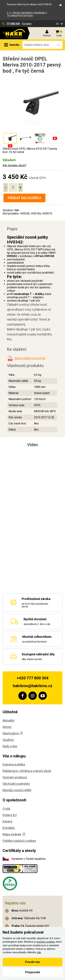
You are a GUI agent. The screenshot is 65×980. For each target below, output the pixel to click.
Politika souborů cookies (19, 841)
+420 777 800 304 (33, 678)
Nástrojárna (13, 733)
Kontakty (27, 24)
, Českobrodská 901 (27, 926)
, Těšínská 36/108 (25, 918)
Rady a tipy (10, 746)
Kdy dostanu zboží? (15, 165)
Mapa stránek (14, 834)
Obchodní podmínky (16, 784)
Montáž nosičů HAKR (17, 790)
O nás (6, 809)
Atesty (7, 727)
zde (39, 952)
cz (58, 24)
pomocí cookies (46, 942)
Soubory (8, 740)
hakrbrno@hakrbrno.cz (33, 686)
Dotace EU (10, 815)
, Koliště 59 (19, 911)
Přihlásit (47, 36)
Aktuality (8, 720)
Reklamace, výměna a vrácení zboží (27, 771)
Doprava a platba (14, 764)
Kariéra (7, 821)
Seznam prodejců (15, 777)
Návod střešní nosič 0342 (29, 358)
